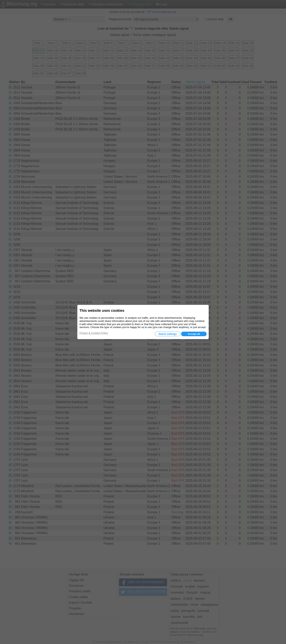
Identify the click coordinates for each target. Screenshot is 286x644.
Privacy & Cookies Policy (94, 333)
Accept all (194, 334)
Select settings (168, 334)
